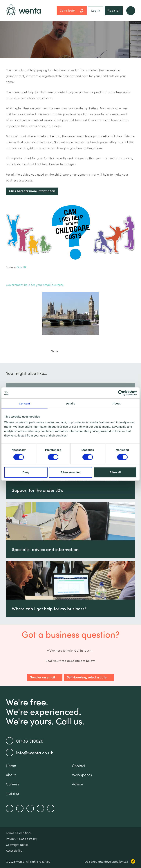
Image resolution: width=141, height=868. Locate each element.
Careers (12, 784)
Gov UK (22, 267)
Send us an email (43, 677)
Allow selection (70, 472)
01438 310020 (25, 741)
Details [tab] (70, 403)
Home (11, 765)
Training (12, 793)
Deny (26, 472)
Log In (96, 10)
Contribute (72, 11)
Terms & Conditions (19, 833)
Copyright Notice (17, 844)
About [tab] (117, 403)
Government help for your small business (35, 285)
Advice (77, 784)
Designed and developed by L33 (110, 861)
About (11, 775)
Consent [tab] (25, 403)
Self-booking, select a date (87, 677)
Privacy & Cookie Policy (21, 839)
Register (114, 10)
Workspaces (82, 775)
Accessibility (14, 850)
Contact (79, 765)
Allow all (115, 472)
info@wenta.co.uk (29, 753)
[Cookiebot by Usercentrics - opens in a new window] (121, 393)
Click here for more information (32, 191)
